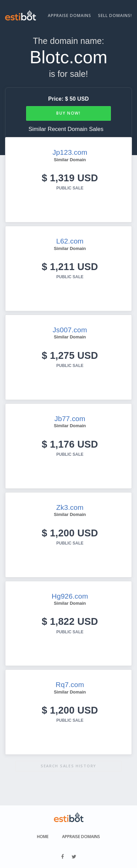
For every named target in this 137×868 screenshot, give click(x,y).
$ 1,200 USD (70, 533)
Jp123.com (70, 152)
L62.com (70, 241)
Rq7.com (70, 685)
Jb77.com (70, 419)
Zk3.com (70, 507)
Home (43, 837)
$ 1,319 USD (70, 178)
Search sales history (68, 766)
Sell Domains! (115, 15)
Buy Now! (68, 113)
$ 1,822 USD (70, 621)
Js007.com (70, 330)
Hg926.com (70, 596)
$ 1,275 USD (70, 355)
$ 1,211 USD (70, 267)
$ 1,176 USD (70, 444)
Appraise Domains (70, 15)
